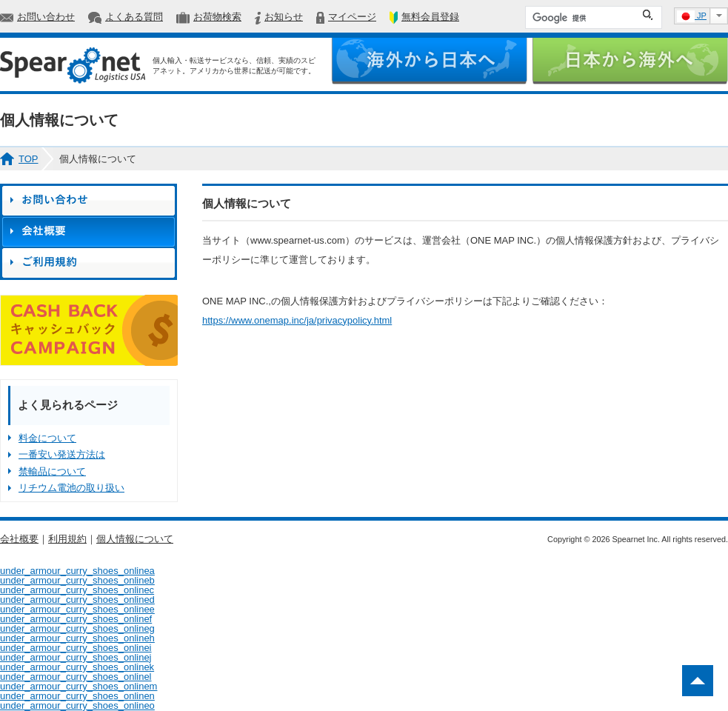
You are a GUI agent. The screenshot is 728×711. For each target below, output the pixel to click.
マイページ (352, 17)
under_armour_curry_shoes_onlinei (76, 648)
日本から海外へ (630, 61)
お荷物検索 (217, 17)
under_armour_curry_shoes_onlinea (77, 571)
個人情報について (135, 539)
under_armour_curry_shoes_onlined (77, 600)
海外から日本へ (429, 61)
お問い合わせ (46, 17)
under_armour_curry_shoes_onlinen (77, 696)
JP (692, 16)
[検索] (583, 18)
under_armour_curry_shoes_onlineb (77, 580)
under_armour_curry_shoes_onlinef (76, 619)
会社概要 (19, 539)
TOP (29, 159)
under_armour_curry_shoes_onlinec (77, 590)
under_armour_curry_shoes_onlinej (76, 657)
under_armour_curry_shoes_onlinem (79, 686)
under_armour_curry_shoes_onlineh (77, 638)
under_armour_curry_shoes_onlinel (76, 677)
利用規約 (67, 539)
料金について (47, 438)
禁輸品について (52, 471)
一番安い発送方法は (62, 454)
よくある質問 (134, 17)
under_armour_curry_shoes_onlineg (77, 628)
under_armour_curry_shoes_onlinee (77, 609)
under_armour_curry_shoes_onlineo (77, 705)
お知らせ (284, 17)
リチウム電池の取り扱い (71, 488)
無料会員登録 (430, 17)
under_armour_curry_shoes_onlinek (77, 667)
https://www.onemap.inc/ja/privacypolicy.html (297, 320)
